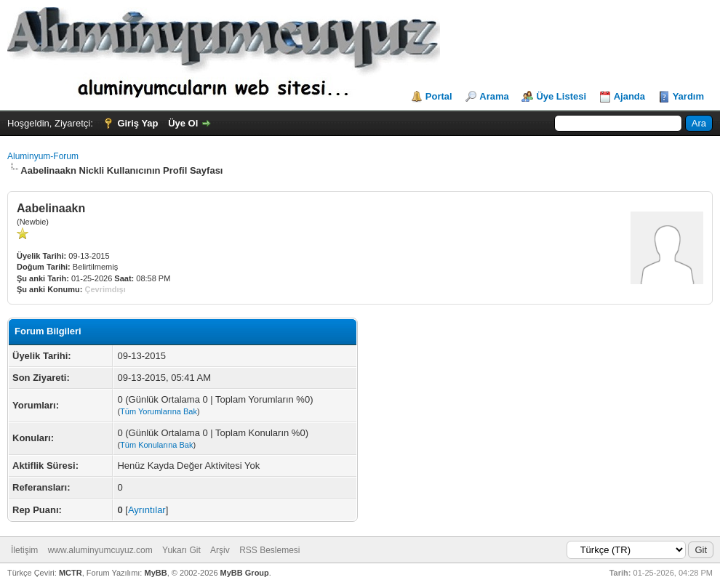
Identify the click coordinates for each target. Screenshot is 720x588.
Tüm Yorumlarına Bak (159, 411)
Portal (439, 96)
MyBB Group (245, 573)
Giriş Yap (137, 123)
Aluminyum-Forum (43, 156)
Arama (494, 96)
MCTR (71, 573)
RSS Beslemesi (269, 550)
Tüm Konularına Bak (156, 445)
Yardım (688, 96)
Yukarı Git (181, 550)
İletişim (24, 550)
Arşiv (220, 550)
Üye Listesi (561, 96)
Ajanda (629, 96)
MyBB (155, 573)
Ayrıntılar (147, 510)
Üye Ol (183, 123)
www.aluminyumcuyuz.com (100, 550)
